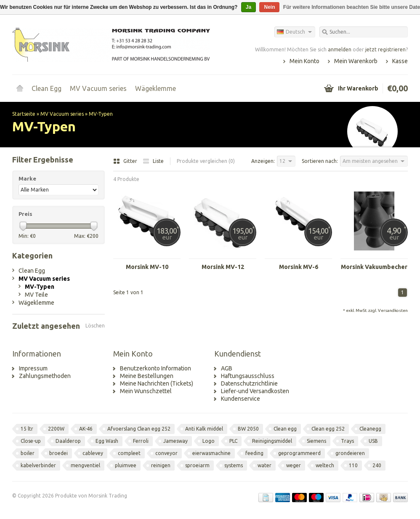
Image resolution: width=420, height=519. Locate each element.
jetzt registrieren (385, 49)
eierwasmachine (211, 453)
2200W (56, 429)
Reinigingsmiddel (272, 441)
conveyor (166, 453)
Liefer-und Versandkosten (255, 391)
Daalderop (68, 441)
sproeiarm (197, 465)
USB (373, 441)
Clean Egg (47, 88)
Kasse (400, 61)
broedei (58, 453)
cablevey (93, 453)
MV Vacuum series (98, 88)
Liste (153, 161)
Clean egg (285, 429)
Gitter (126, 161)
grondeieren (350, 453)
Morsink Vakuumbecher (374, 267)
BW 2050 (248, 429)
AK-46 (86, 429)
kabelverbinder (38, 465)
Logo (209, 441)
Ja (249, 7)
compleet (129, 453)
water (264, 465)
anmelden (340, 49)
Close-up (31, 441)
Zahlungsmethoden (45, 376)
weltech (325, 465)
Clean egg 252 (328, 429)
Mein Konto (304, 61)
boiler (28, 453)
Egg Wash (107, 441)
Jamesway (175, 441)
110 (353, 465)
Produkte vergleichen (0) (206, 161)
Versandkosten (393, 310)
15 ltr (27, 429)
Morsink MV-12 (223, 267)
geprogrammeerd (299, 453)
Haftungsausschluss (248, 376)
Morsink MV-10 (147, 267)
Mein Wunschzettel (146, 391)
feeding (254, 453)
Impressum (33, 368)
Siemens (316, 441)
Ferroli (141, 441)
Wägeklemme (156, 88)
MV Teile (36, 295)
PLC (233, 441)
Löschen (95, 326)
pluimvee (126, 465)
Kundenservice (241, 399)
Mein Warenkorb (356, 61)
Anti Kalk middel (204, 429)
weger (294, 465)
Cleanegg (370, 429)
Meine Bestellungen (147, 376)
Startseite (20, 88)
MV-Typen (101, 114)
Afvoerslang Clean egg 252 (139, 429)
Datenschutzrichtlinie (249, 383)
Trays (347, 441)
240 (377, 465)
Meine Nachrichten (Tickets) (157, 383)
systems (234, 465)
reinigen (161, 465)
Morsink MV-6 (299, 267)
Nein (269, 7)
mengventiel (85, 465)
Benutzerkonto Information (156, 368)
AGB (227, 368)
